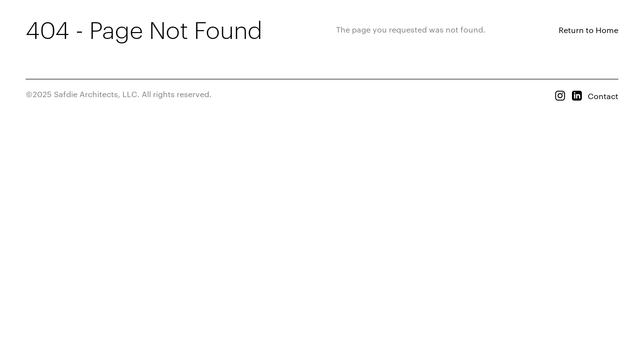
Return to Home (588, 30)
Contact (603, 96)
